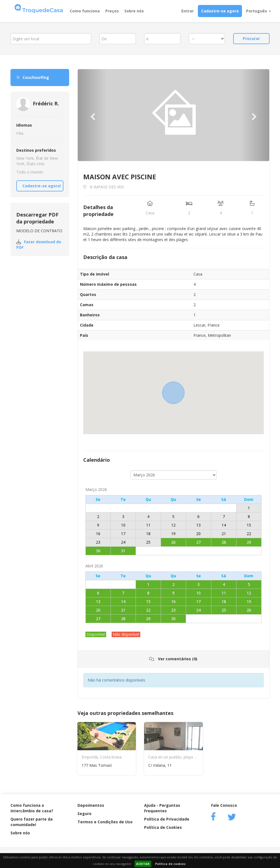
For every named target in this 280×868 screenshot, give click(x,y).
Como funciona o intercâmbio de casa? (32, 808)
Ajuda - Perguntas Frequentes (162, 808)
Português (259, 11)
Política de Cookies (163, 827)
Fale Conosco (224, 805)
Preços (112, 11)
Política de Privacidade (167, 819)
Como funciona (85, 11)
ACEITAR (143, 864)
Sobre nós (134, 11)
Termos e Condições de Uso (105, 822)
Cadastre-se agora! (42, 186)
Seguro (84, 814)
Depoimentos (91, 805)
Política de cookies (170, 864)
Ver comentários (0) (173, 659)
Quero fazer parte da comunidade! (32, 822)
